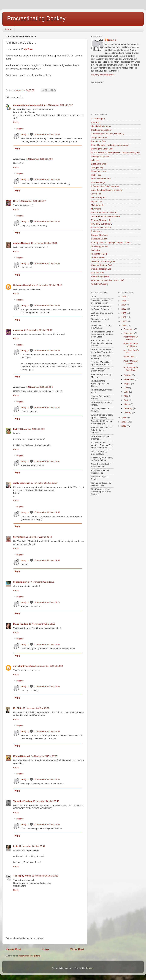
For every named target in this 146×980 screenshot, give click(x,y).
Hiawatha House (99, 171)
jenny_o (25, 134)
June (127, 392)
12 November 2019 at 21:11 (44, 243)
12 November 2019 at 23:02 (47, 350)
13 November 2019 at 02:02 (31, 429)
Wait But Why (97, 273)
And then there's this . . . (131, 351)
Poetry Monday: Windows (131, 338)
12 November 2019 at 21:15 (49, 285)
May (126, 396)
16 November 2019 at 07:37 (44, 756)
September (130, 379)
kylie (16, 846)
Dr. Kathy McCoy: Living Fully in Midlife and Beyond (115, 153)
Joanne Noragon (22, 243)
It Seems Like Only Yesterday (105, 186)
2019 (124, 325)
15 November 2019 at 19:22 (36, 708)
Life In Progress (99, 198)
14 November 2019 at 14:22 (47, 602)
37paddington (20, 582)
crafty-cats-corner (99, 137)
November (129, 333)
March (127, 404)
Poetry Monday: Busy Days (131, 369)
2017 (124, 422)
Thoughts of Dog (99, 254)
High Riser (96, 175)
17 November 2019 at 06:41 (32, 846)
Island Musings (98, 182)
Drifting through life (100, 156)
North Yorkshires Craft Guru (104, 213)
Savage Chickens (99, 235)
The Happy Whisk (22, 876)
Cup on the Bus (98, 141)
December (129, 329)
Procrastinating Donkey (36, 18)
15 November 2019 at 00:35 (42, 624)
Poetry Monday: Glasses (131, 362)
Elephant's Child (99, 164)
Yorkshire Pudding (23, 801)
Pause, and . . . (131, 357)
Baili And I (96, 122)
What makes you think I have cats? (107, 280)
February (129, 408)
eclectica (95, 160)
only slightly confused (24, 666)
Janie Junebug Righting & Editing (107, 190)
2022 (124, 313)
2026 (124, 297)
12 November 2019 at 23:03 (47, 407)
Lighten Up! (96, 201)
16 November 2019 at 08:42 (46, 801)
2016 (124, 426)
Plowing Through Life (101, 220)
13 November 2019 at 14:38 (47, 461)
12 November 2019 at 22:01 (47, 134)
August (128, 384)
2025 (124, 301)
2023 (124, 309)
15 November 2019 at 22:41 (47, 731)
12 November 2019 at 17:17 (59, 105)
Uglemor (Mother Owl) (101, 265)
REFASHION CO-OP (101, 228)
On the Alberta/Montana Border (106, 216)
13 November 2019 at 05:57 (44, 483)
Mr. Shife (18, 708)
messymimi (19, 330)
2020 (124, 321)
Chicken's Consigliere (101, 130)
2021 (124, 317)
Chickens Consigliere (24, 285)
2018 (124, 418)
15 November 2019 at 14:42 (47, 644)
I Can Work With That (101, 179)
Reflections (96, 231)
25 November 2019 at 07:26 (45, 876)
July (126, 388)
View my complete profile (103, 75)
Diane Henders (21, 624)
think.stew (96, 250)
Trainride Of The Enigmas (103, 261)
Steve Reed (19, 537)
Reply (16, 122)
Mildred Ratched (22, 756)
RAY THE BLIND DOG (102, 224)
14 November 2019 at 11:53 (41, 582)
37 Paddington (98, 119)
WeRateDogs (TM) (100, 276)
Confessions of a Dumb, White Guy (108, 134)
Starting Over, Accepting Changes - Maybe (111, 243)
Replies (20, 129)
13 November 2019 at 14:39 (47, 560)
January (128, 412)
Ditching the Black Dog (102, 149)
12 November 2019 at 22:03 (47, 305)
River (16, 201)
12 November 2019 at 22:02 (47, 179)
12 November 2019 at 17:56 (39, 159)
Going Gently (97, 168)
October (128, 375)
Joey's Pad (96, 194)
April (126, 400)
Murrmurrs (96, 209)
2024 (124, 305)
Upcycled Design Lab (101, 269)
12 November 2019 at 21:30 (39, 330)
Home (8, 29)
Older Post (77, 949)
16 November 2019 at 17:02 (47, 779)
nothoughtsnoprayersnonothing (29, 105)
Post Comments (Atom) (30, 956)
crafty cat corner (22, 483)
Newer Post (13, 949)
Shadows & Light (99, 239)
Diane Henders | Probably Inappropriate (110, 145)
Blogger (90, 968)
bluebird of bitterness (101, 126)
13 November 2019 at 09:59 (39, 537)
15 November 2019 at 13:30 (50, 666)
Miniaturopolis (98, 205)
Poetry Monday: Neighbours (131, 345)
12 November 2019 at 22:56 (39, 387)
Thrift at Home (98, 258)
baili (15, 429)
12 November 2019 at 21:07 (33, 201)
